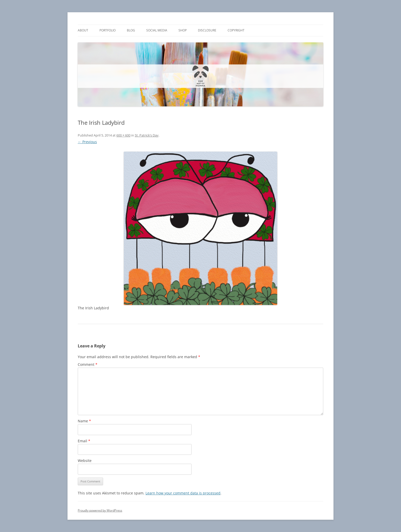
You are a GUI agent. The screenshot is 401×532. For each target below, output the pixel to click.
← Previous (87, 142)
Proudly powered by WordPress (100, 510)
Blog (131, 30)
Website (85, 461)
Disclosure (207, 30)
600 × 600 (123, 135)
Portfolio (108, 30)
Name (84, 421)
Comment (88, 364)
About (83, 30)
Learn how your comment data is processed (183, 493)
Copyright (236, 30)
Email (84, 441)
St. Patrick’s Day (147, 135)
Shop (183, 30)
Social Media (157, 30)
